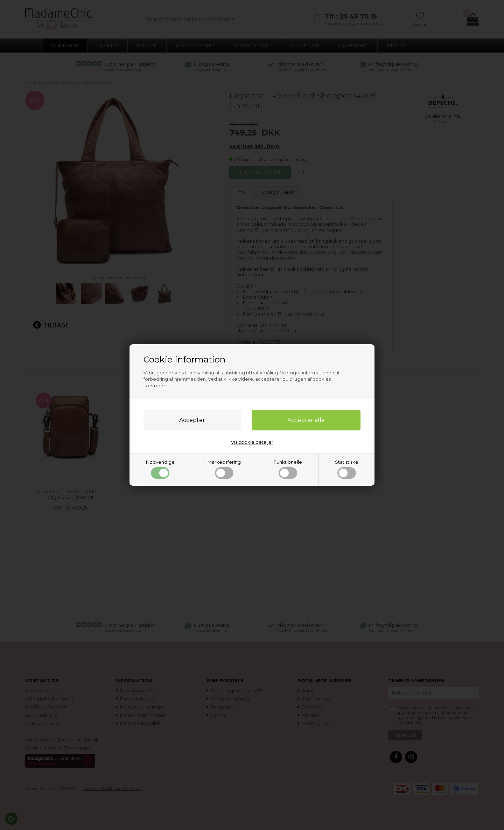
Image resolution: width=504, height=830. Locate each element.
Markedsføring (224, 469)
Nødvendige (160, 469)
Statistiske (347, 469)
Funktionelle (288, 469)
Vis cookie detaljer (252, 442)
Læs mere (155, 386)
